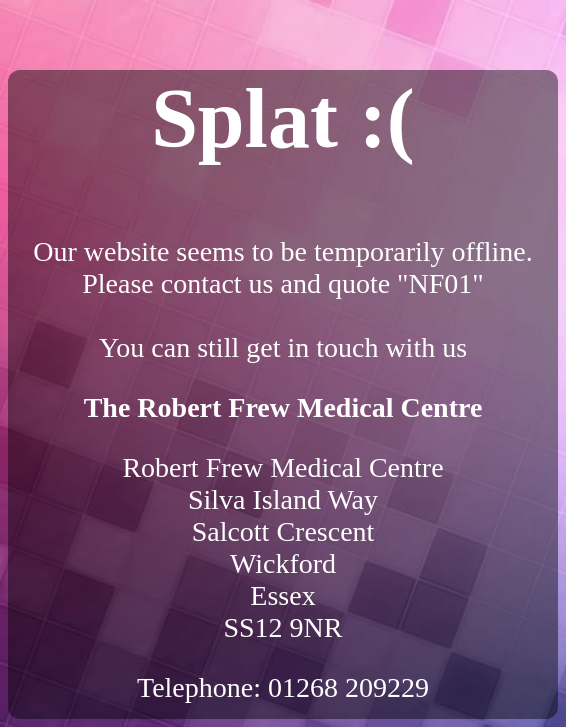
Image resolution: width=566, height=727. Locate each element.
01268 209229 (348, 687)
